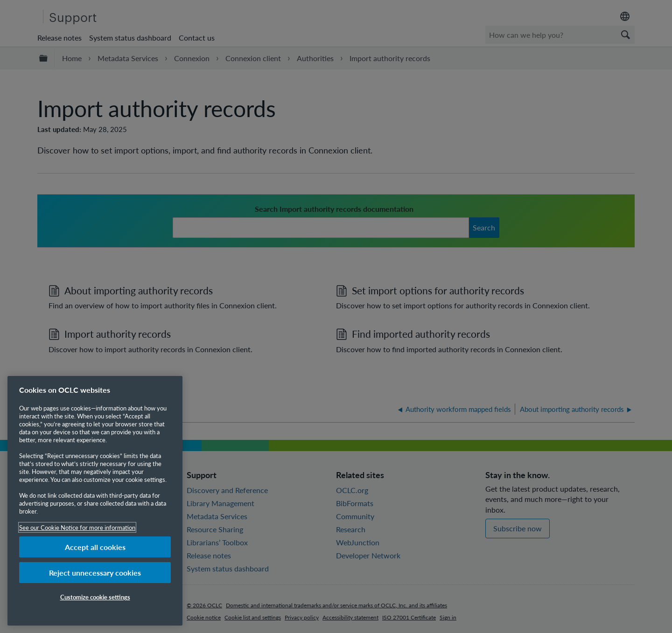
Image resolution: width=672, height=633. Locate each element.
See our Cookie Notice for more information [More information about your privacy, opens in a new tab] (77, 527)
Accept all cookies (95, 547)
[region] (95, 501)
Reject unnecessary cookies (95, 573)
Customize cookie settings (95, 597)
